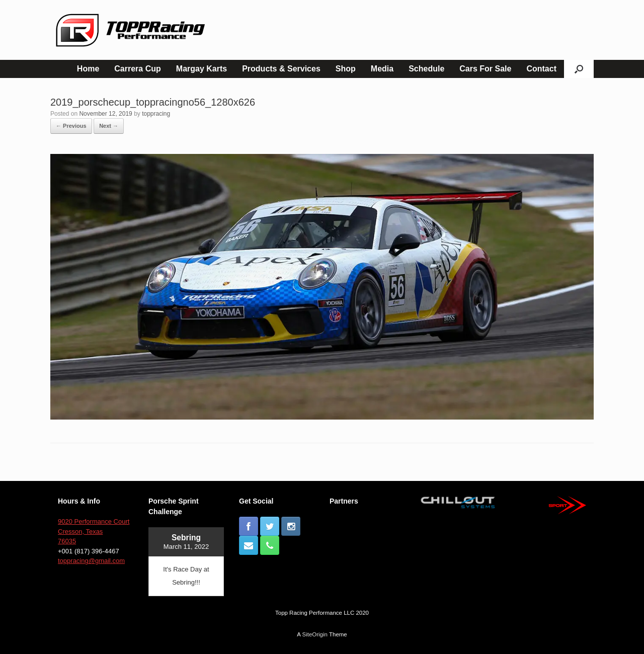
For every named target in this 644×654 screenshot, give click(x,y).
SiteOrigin (315, 634)
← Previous (71, 126)
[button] (579, 69)
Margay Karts (202, 69)
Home (88, 69)
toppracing (156, 114)
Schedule (426, 69)
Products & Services (281, 69)
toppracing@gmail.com (91, 561)
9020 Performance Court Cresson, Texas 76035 (94, 531)
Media (382, 69)
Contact (541, 69)
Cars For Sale (485, 69)
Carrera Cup (137, 69)
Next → (109, 126)
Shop (346, 69)
